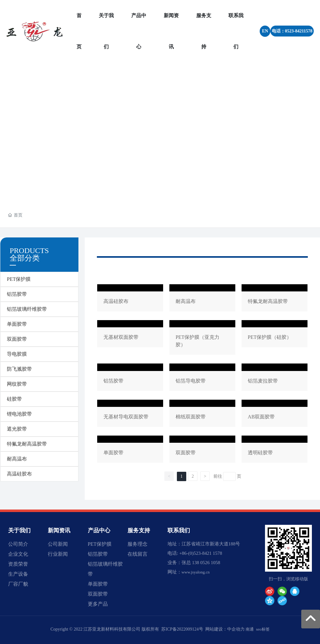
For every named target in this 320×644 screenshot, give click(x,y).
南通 (250, 629)
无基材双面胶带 (130, 339)
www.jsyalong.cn (196, 572)
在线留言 (137, 554)
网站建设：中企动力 (225, 629)
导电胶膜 (17, 354)
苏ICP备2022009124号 (182, 629)
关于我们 (19, 530)
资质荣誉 (18, 564)
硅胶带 (14, 399)
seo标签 (263, 629)
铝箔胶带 (17, 294)
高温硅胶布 (19, 474)
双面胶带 (17, 339)
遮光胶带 (17, 429)
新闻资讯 (59, 530)
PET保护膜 (19, 279)
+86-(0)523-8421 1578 (201, 553)
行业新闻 (58, 554)
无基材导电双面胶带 (130, 415)
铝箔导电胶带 (202, 378)
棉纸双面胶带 (202, 415)
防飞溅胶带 (19, 369)
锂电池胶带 (19, 414)
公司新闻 (58, 544)
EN (265, 31)
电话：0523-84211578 (292, 31)
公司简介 (18, 544)
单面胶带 (17, 324)
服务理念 (137, 544)
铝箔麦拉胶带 (275, 378)
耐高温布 (17, 459)
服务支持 (139, 530)
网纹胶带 (17, 384)
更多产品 (98, 604)
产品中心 (99, 530)
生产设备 (18, 574)
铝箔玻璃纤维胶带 (27, 309)
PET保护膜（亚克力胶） (202, 339)
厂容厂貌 (18, 584)
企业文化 (18, 554)
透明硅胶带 (275, 450)
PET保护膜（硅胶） (275, 339)
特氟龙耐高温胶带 (27, 444)
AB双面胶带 (275, 415)
